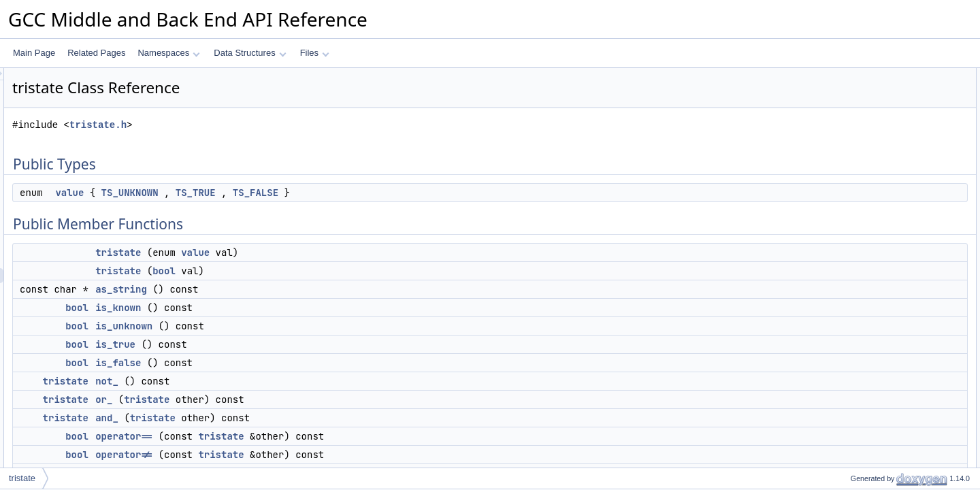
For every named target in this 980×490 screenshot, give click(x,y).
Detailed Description (865, 375)
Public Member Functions (874, 105)
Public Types (851, 76)
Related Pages (96, 53)
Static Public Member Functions (886, 315)
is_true (285, 344)
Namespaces (168, 53)
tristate (288, 252)
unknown (855, 330)
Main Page (34, 53)
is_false (288, 363)
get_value (857, 300)
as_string (291, 289)
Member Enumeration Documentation (896, 390)
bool (334, 271)
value (240, 193)
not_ (277, 381)
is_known (288, 308)
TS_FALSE (426, 193)
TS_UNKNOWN (300, 193)
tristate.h (268, 125)
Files (315, 53)
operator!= (294, 455)
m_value (854, 360)
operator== (294, 436)
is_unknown (294, 326)
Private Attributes (859, 345)
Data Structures (250, 53)
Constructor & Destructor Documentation (902, 420)
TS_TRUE (366, 193)
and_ (277, 418)
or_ (274, 399)
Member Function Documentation (888, 465)
